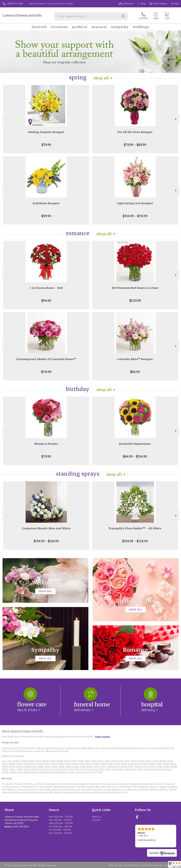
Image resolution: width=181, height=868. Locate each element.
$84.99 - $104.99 (135, 456)
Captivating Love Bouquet (135, 203)
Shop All (101, 78)
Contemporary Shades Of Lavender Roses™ (46, 359)
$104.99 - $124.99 (135, 541)
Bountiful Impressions (135, 444)
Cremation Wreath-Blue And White (46, 528)
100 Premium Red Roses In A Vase (135, 288)
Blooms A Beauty (46, 444)
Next (176, 119)
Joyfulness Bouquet (46, 203)
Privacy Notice (132, 865)
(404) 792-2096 (15, 4)
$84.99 (135, 372)
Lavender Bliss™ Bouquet (135, 359)
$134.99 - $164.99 (46, 541)
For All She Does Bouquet (135, 132)
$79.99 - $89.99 (135, 145)
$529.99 (135, 301)
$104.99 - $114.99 (135, 216)
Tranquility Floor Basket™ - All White (135, 528)
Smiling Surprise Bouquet (46, 132)
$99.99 (46, 216)
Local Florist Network (152, 865)
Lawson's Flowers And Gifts (22, 15)
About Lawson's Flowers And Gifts (22, 731)
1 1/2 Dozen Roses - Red (46, 288)
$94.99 (46, 301)
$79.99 (46, 145)
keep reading (103, 737)
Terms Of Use (115, 865)
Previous (5, 119)
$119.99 (46, 372)
